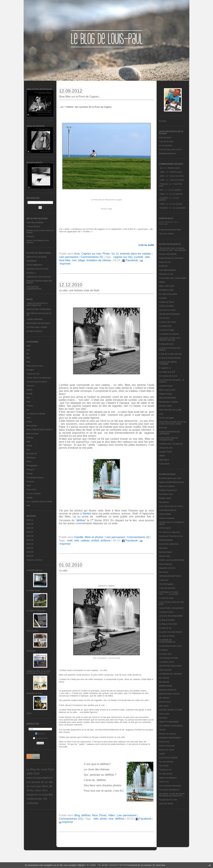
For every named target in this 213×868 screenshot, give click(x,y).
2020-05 (30, 556)
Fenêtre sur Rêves (167, 302)
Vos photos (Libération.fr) (169, 790)
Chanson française (167, 518)
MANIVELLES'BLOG (168, 690)
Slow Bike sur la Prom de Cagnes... (80, 97)
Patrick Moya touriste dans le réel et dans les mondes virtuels (173, 423)
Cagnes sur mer (33, 374)
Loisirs (29, 422)
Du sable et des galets (168, 294)
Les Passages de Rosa (168, 658)
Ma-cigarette (164, 682)
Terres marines (33, 631)
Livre (28, 418)
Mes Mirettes (164, 698)
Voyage (30, 497)
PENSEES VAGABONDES (170, 738)
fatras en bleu (165, 556)
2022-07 (30, 532)
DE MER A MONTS (34, 331)
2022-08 (30, 528)
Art (28, 354)
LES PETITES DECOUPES (170, 666)
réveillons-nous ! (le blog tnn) (171, 444)
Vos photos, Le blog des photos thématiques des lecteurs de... (172, 795)
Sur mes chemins (166, 762)
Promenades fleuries (35, 478)
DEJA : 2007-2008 (166, 286)
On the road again (166, 418)
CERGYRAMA (165, 514)
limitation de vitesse (99, 260)
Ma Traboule (164, 678)
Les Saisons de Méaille (36, 414)
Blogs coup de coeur (35, 366)
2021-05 (30, 540)
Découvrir (30, 386)
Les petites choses (167, 662)
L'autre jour (164, 580)
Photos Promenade (167, 746)
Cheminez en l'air (166, 274)
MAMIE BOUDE (166, 686)
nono (161, 414)
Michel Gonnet (165, 702)
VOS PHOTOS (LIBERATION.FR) (34, 288)
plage (82, 260)
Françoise (164, 184)
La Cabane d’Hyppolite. (36, 611)
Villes (111, 815)
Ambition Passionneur (168, 490)
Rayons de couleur (167, 750)
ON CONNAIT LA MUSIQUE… (172, 726)
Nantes (29, 446)
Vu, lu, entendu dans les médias (39, 501)
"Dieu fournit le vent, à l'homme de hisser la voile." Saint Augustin (173, 249)
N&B (28, 442)
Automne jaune (165, 137)
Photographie (32, 466)
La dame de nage (166, 598)
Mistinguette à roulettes (169, 402)
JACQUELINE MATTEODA (170, 576)
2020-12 (30, 548)
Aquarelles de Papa (34, 693)
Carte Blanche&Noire (35, 222)
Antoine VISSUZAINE (168, 254)
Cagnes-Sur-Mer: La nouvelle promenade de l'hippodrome (38, 672)
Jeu (28, 410)
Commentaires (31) (71, 819)
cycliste (139, 257)
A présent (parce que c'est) (170, 478)
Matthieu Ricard (165, 394)
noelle (162, 172)
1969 (28, 346)
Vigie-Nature (164, 460)
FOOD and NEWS (166, 306)
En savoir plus (159, 865)
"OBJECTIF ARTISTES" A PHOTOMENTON (37, 304)
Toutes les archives (34, 560)
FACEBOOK (32, 261)
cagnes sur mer (123, 257)
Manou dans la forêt (167, 390)
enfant (95, 540)
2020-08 (30, 552)
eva (161, 168)
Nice (28, 450)
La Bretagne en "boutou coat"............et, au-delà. (169, 593)
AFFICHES (31, 651)
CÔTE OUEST (165, 528)
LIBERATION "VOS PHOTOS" (39, 277)
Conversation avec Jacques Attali (173, 278)
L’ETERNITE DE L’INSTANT (171, 674)
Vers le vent (164, 782)
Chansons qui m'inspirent (37, 382)
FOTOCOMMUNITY (35, 265)
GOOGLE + (31, 273)
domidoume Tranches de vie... (171, 536)
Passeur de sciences (168, 734)
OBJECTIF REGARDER (169, 722)
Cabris (29, 713)
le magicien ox (165, 368)
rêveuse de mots (166, 448)
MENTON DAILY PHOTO (169, 694)
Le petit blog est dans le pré (170, 646)
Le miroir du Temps (167, 636)
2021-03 (30, 544)
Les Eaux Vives (165, 654)
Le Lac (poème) (165, 145)
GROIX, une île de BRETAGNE (172, 560)
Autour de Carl (165, 262)
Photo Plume (164, 742)
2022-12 (30, 520)
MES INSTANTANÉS (168, 398)
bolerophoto (164, 502)
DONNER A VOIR (166, 290)
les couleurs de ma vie (168, 376)
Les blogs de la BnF (167, 372)
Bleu (28, 358)
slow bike (65, 260)
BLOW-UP (163, 266)
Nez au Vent (164, 714)
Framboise (164, 198)
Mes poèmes (32, 426)
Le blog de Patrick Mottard (170, 358)
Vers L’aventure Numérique (170, 786)
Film (28, 398)
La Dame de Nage (166, 330)
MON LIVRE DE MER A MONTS (40, 430)
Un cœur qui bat (166, 774)
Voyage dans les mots (168, 800)
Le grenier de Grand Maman (171, 632)
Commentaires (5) (92, 257)
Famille (29, 394)
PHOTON (163, 428)
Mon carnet (164, 706)
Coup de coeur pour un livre (170, 149)
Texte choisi (31, 489)
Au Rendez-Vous (166, 494)
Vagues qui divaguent (168, 778)
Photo (29, 462)
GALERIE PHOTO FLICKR (37, 269)
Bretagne (30, 370)
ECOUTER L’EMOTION (169, 544)
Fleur (29, 402)
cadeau (85, 540)
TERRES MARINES (35, 319)
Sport (29, 485)
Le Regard (163, 650)
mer (74, 260)
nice (111, 819)
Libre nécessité (165, 670)
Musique (30, 438)
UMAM (162, 456)
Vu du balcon (164, 464)
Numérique (31, 458)
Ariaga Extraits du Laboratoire (171, 258)
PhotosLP (30, 236)
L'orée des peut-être (167, 588)
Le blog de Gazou (166, 612)
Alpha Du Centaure (167, 486)
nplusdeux (163, 718)
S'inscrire (40, 734)
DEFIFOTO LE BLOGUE (37, 257)
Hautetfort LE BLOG (167, 568)
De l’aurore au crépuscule (169, 532)
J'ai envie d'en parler (167, 310)
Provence (30, 482)
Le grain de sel (165, 628)
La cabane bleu (165, 326)
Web (28, 505)
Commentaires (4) (138, 537)
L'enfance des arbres (168, 322)
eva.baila (163, 298)
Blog (28, 362)
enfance (106, 540)
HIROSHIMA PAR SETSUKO (38, 323)
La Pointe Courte (33, 590)
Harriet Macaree (166, 564)
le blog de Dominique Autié (170, 230)
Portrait (29, 474)
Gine (162, 190)
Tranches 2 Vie (165, 770)
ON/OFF (163, 730)
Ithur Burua (164, 572)
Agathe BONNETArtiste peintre (172, 482)
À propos (163, 121)
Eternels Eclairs (165, 552)
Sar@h (162, 754)
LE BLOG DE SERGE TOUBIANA (168, 363)
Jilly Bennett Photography (169, 314)
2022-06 (30, 536)
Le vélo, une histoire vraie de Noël (79, 290)
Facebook (130, 260)
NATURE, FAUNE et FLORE (171, 710)
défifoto (29, 390)
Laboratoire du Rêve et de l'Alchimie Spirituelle (170, 339)
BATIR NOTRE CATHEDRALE (39, 309)
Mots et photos (32, 434)
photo (104, 819)
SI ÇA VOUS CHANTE (168, 758)
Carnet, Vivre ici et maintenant (39, 378)
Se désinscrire (40, 738)
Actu (28, 350)
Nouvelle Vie (32, 454)
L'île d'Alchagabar (166, 584)
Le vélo (63, 571)
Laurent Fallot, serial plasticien (171, 608)
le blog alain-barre (166, 344)
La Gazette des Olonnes (169, 334)
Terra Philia (164, 766)
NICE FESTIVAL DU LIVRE (170, 410)
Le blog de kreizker (167, 620)
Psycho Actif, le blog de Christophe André (169, 439)
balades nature (165, 498)
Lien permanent (69, 257)
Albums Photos (34, 570)
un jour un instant (33, 493)
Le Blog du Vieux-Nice (168, 624)
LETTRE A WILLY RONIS (37, 327)
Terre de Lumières (166, 234)
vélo (147, 257)
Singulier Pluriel (165, 452)
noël (70, 540)
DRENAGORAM (166, 540)
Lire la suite (146, 245)
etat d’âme (163, 548)
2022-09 (30, 524)
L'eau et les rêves (166, 141)
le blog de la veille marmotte (170, 354)
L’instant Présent (33, 226)
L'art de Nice (164, 318)
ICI (121, 791)
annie (162, 176)
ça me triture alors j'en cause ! (171, 506)
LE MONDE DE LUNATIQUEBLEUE (167, 641)
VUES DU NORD (166, 804)
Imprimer (66, 822)
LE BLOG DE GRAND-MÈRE (171, 616)
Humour (30, 406)
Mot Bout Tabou (165, 406)
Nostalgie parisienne (167, 153)
